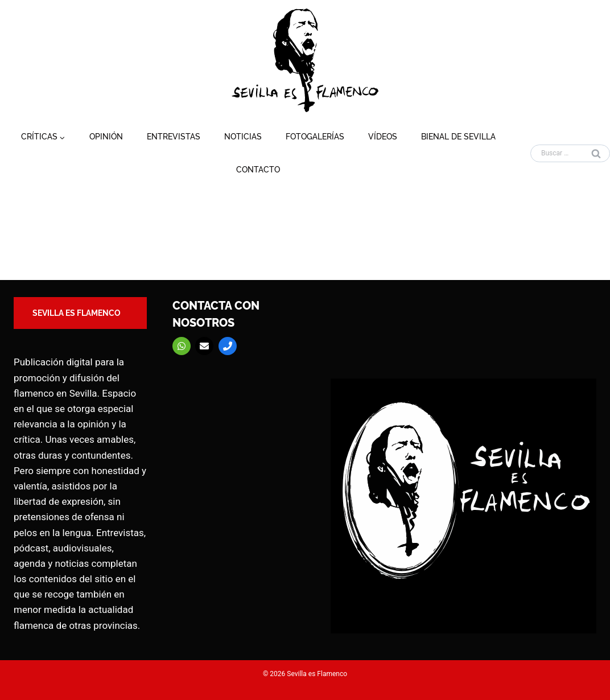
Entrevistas (174, 137)
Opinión (106, 137)
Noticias (243, 137)
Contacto (258, 170)
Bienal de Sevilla (458, 137)
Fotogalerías (315, 137)
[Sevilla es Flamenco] (305, 60)
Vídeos (383, 137)
